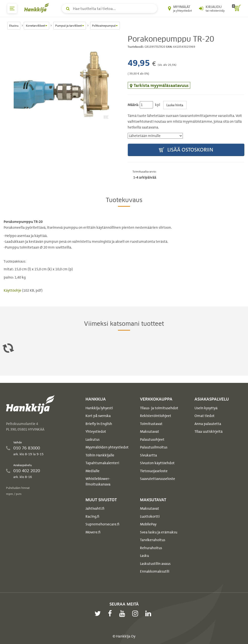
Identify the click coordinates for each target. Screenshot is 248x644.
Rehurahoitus (151, 548)
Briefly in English (99, 424)
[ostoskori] (236, 8)
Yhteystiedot (96, 432)
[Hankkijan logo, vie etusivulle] (38, 8)
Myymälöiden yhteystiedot (107, 447)
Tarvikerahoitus (153, 540)
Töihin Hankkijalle (100, 455)
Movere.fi (93, 532)
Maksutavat (150, 432)
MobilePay (148, 524)
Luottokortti (150, 516)
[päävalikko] (12, 8)
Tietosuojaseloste (154, 471)
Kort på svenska (98, 416)
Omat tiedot (205, 416)
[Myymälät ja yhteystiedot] (180, 8)
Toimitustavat (151, 424)
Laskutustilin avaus (155, 564)
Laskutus (93, 439)
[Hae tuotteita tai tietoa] (109, 8)
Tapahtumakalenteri (102, 463)
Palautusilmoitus (154, 447)
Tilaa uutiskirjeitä (209, 432)
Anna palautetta (208, 424)
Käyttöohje (13, 290)
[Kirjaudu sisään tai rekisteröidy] (212, 8)
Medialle (93, 471)
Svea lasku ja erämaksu (159, 532)
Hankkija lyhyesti (99, 408)
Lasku (144, 556)
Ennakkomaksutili (155, 571)
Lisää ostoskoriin (186, 150)
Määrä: (133, 105)
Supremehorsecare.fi (102, 524)
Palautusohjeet (152, 439)
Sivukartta (148, 455)
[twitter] (99, 614)
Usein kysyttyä (206, 408)
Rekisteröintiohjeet (156, 416)
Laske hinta (175, 105)
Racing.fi (92, 516)
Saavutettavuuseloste (158, 479)
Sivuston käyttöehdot (157, 463)
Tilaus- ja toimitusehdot (159, 408)
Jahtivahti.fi (95, 508)
